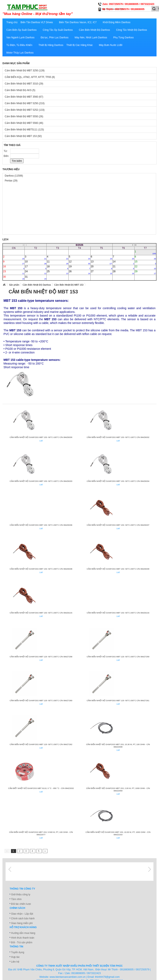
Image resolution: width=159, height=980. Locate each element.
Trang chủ (12, 22)
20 (101, 267)
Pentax (11, 181)
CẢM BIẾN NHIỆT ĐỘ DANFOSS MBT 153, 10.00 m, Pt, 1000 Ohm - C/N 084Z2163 (118, 833)
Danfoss (14, 176)
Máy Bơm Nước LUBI (111, 45)
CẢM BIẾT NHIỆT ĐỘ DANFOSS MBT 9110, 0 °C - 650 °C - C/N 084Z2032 (41, 788)
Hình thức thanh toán (23, 938)
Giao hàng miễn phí (22, 923)
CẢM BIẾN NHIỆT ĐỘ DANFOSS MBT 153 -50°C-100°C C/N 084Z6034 (118, 481)
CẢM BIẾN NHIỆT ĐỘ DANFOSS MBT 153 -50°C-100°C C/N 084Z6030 (41, 437)
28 (123, 272)
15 (145, 262)
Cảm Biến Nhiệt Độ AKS (20, 90)
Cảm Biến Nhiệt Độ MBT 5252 (25, 110)
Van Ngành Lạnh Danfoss (20, 38)
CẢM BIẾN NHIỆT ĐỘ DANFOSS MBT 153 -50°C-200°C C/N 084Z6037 (118, 525)
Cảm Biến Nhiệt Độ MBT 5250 (25, 103)
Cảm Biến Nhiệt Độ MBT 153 (23, 136)
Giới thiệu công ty (21, 895)
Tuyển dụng (18, 952)
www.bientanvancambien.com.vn (68, 977)
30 (14, 278)
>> (135, 245)
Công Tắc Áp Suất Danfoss (58, 30)
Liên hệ (15, 962)
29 (145, 272)
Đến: (7, 156)
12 (79, 262)
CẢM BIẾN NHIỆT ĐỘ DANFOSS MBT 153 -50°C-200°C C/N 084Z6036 (41, 525)
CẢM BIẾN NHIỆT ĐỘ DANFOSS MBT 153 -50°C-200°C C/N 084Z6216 (118, 613)
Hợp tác (15, 957)
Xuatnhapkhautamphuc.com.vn (4, 285)
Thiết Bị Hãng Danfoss (51, 45)
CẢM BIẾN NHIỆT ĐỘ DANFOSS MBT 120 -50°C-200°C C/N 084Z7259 (118, 657)
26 (79, 272)
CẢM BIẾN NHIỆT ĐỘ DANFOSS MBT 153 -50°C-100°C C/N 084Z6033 (41, 481)
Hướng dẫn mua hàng (23, 933)
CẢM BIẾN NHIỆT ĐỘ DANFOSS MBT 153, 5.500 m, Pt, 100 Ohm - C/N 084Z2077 (41, 833)
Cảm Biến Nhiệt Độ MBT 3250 (25, 71)
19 (79, 267)
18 (58, 267)
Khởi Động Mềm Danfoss (116, 22)
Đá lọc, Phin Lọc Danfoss (55, 38)
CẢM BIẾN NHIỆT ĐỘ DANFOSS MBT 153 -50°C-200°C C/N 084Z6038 (41, 569)
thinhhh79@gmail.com (107, 977)
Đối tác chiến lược (21, 904)
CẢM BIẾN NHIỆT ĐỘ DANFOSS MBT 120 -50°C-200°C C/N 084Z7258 (41, 657)
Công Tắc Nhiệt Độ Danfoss (131, 30)
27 (101, 272)
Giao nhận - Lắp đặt (22, 914)
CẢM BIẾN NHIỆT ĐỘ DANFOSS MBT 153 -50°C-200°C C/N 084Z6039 (118, 569)
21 (123, 267)
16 (14, 267)
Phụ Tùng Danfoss (123, 38)
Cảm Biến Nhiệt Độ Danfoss (94, 30)
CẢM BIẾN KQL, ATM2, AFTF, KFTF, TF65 (30, 77)
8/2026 (80, 245)
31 (36, 278)
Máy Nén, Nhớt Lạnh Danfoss (91, 38)
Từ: (6, 151)
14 (123, 262)
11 (58, 262)
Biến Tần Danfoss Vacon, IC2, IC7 (78, 22)
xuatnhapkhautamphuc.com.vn (53, 10)
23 (14, 272)
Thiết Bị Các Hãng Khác (80, 45)
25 (58, 272)
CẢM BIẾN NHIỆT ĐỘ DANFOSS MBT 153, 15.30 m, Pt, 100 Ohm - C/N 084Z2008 (118, 746)
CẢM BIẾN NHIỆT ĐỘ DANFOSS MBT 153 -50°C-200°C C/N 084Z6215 (41, 613)
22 (145, 267)
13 (101, 262)
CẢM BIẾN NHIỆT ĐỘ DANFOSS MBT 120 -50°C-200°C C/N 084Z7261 (118, 700)
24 (36, 272)
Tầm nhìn (16, 899)
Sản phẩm (14, 285)
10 (36, 262)
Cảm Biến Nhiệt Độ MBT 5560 (24, 123)
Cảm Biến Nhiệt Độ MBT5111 (24, 130)
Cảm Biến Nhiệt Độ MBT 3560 (24, 97)
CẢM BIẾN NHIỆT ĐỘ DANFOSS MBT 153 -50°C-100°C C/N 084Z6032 (118, 437)
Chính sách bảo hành (23, 918)
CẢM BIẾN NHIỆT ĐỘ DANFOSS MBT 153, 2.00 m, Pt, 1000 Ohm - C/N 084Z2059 (118, 789)
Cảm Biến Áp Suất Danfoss (21, 30)
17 (36, 267)
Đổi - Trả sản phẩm (22, 942)
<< (24, 245)
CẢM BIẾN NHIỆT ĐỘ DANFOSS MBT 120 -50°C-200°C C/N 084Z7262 (41, 744)
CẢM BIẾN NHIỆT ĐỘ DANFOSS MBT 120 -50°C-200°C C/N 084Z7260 (41, 700)
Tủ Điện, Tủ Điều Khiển (19, 45)
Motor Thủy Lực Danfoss (20, 53)
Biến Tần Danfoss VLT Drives (37, 22)
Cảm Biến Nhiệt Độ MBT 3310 (24, 84)
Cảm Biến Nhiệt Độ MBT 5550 (24, 116)
